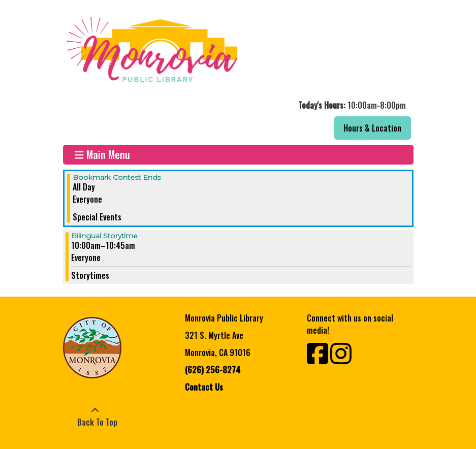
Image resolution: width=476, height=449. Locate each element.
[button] (237, 105)
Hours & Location (372, 128)
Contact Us (204, 387)
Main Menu (102, 155)
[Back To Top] (95, 416)
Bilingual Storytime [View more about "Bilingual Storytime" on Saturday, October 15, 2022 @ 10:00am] (104, 236)
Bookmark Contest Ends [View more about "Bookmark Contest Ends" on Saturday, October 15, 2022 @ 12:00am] (117, 177)
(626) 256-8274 (213, 370)
